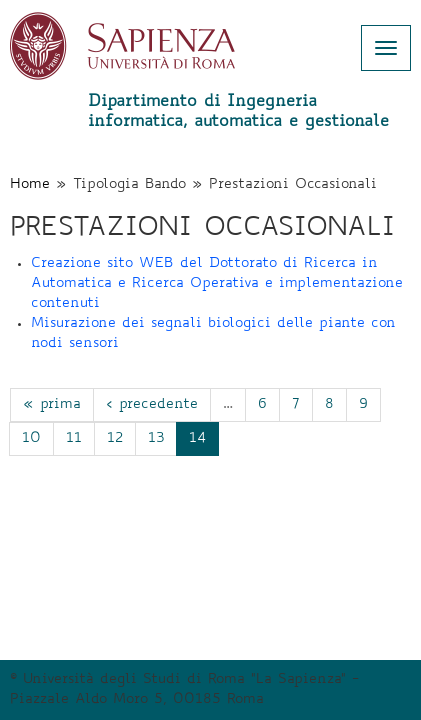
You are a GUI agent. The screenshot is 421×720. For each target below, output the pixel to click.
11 (74, 439)
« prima (52, 405)
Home (30, 185)
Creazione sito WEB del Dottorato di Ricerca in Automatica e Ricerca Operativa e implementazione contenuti (217, 284)
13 (156, 439)
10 (31, 439)
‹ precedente (152, 405)
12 (115, 439)
